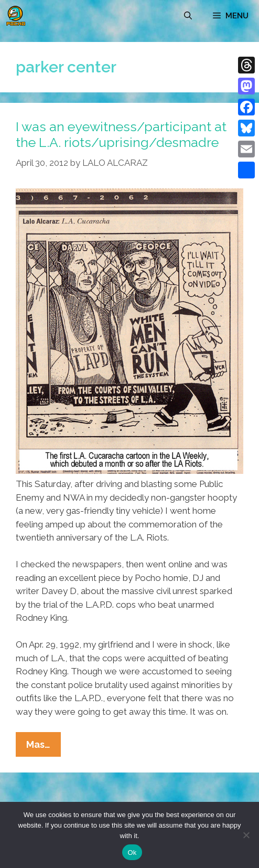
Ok (132, 853)
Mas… (44, 747)
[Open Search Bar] (188, 16)
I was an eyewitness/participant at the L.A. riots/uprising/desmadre (121, 134)
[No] (246, 835)
